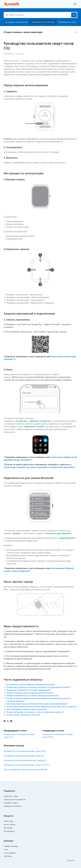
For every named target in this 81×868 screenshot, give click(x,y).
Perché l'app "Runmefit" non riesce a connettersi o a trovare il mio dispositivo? (39, 467)
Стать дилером (10, 853)
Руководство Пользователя (43, 22)
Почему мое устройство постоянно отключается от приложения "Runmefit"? (39, 687)
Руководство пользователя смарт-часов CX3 (24, 756)
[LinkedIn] (11, 721)
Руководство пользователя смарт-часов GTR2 (25, 751)
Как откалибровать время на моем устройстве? (27, 709)
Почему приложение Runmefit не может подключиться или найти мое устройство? (42, 707)
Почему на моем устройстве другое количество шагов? (30, 693)
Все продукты (9, 831)
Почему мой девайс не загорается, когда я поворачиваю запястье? (35, 712)
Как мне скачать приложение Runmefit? (23, 715)
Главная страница (11, 846)
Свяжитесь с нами (11, 796)
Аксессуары (8, 828)
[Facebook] (5, 721)
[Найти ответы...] (40, 15)
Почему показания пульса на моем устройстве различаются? (33, 696)
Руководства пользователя (15, 799)
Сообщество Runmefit (12, 806)
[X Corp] (8, 721)
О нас (6, 849)
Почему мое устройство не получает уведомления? (28, 690)
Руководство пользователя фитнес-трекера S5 (25, 760)
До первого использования (17, 22)
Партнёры (8, 856)
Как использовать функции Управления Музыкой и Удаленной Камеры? (37, 704)
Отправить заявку (11, 803)
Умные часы (8, 821)
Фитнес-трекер (10, 824)
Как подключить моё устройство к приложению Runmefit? (31, 685)
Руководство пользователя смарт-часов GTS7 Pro (26, 765)
